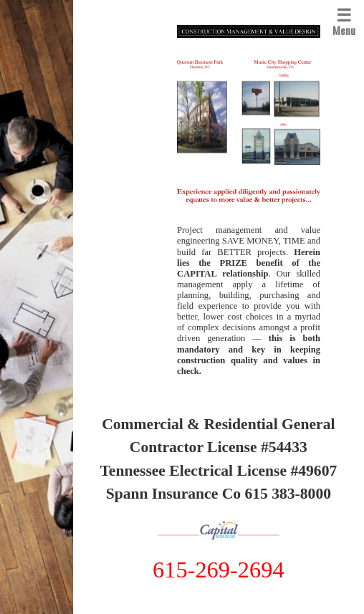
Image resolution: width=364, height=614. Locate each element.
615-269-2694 (219, 570)
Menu (344, 20)
